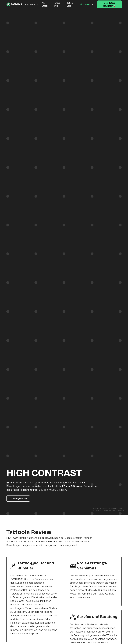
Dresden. (62, 490)
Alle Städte (45, 4)
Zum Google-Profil (18, 499)
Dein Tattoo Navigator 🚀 (110, 4)
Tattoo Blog (70, 4)
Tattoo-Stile (57, 4)
